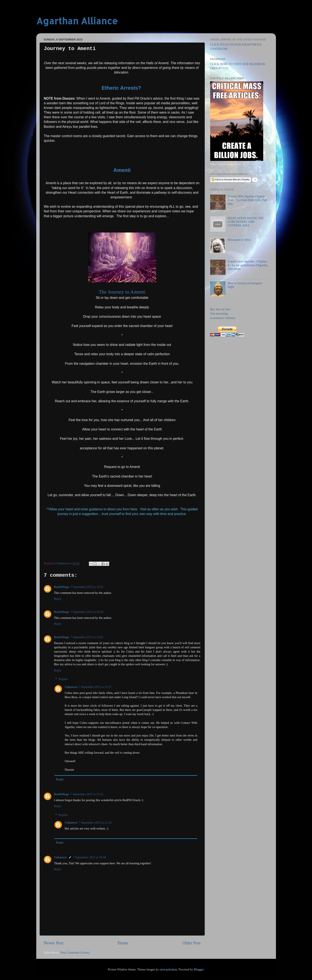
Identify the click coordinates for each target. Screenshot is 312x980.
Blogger (199, 969)
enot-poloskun (168, 969)
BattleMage (62, 587)
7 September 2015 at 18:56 (90, 857)
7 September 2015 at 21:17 (95, 687)
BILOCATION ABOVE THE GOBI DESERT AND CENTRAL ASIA (246, 222)
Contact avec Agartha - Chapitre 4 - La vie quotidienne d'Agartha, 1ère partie (248, 265)
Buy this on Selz (220, 309)
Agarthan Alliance (77, 21)
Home (123, 943)
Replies (63, 679)
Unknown (71, 687)
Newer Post (54, 943)
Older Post (192, 943)
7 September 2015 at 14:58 (87, 612)
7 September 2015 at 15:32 (87, 794)
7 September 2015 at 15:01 (87, 637)
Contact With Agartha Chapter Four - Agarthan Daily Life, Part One (247, 200)
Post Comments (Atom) (75, 952)
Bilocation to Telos (239, 240)
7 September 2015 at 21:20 (95, 823)
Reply (58, 599)
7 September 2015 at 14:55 (87, 587)
